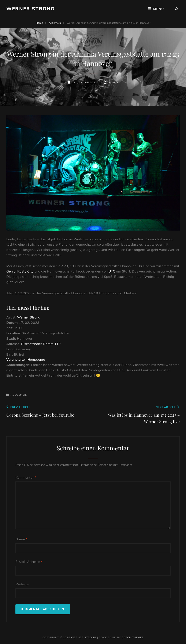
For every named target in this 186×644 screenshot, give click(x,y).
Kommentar (26, 477)
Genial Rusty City (20, 271)
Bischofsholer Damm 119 (41, 344)
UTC (112, 271)
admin (113, 82)
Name (21, 539)
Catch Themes (133, 637)
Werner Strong (31, 9)
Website (22, 584)
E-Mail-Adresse (29, 562)
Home (40, 23)
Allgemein (55, 23)
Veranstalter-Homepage (26, 359)
